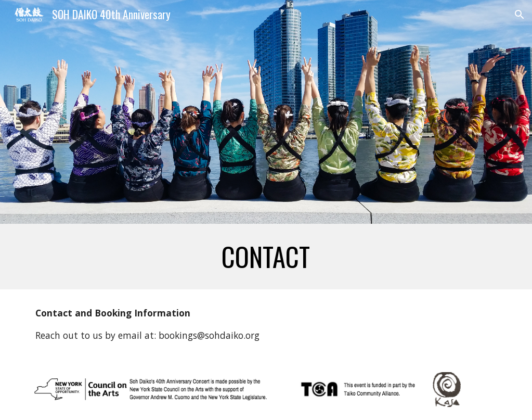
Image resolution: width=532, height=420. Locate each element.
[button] (520, 15)
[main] (266, 257)
